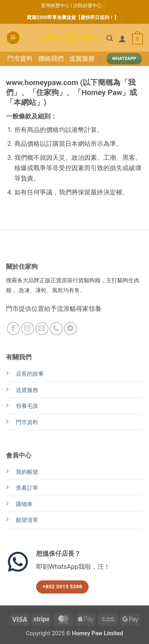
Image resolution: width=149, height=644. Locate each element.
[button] (13, 38)
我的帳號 (27, 472)
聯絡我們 (51, 59)
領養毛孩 (27, 406)
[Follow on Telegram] (71, 329)
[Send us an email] (42, 329)
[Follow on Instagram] (28, 329)
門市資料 (20, 59)
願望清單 (27, 520)
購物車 (24, 504)
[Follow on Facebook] (13, 329)
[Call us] (56, 329)
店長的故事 (30, 374)
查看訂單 (27, 488)
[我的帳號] (122, 39)
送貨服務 (82, 59)
